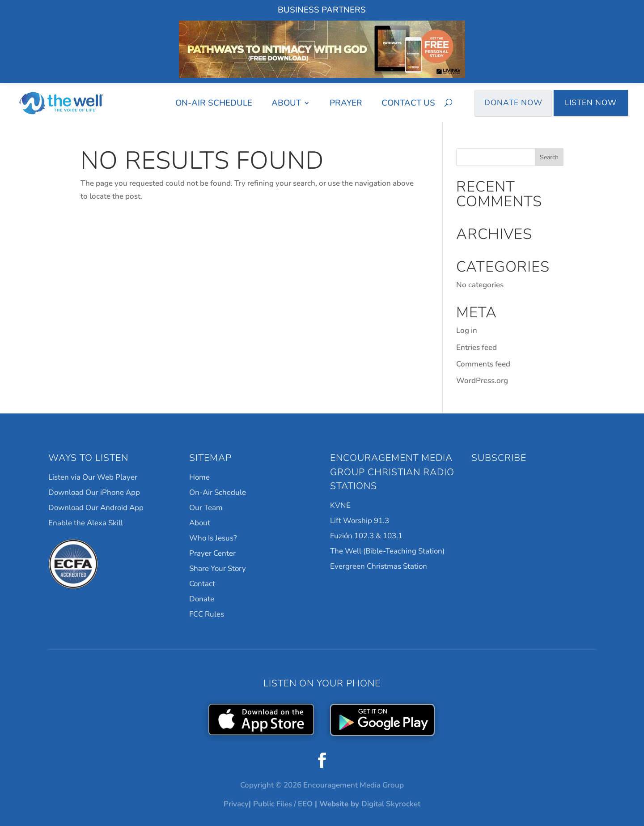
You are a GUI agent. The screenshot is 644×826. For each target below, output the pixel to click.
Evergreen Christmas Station (379, 566)
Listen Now (591, 103)
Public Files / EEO (283, 804)
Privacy (236, 804)
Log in (467, 330)
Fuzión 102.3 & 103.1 (366, 536)
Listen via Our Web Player (93, 477)
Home (199, 477)
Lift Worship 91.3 (360, 521)
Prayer (346, 103)
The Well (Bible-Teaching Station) (387, 551)
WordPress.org (482, 381)
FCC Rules (207, 614)
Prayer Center (212, 553)
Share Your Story (218, 568)
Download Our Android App (96, 508)
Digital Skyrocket (391, 804)
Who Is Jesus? (213, 538)
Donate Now (513, 103)
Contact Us (408, 103)
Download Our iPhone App (94, 492)
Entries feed (477, 347)
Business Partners (322, 10)
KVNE (340, 505)
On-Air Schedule (214, 103)
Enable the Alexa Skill (86, 523)
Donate (202, 599)
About (286, 103)
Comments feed (483, 364)
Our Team (206, 508)
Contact (202, 584)
